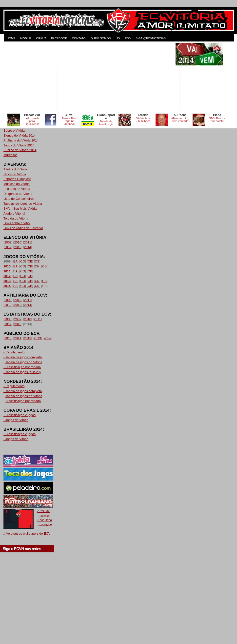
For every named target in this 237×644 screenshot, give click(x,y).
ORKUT (41, 38)
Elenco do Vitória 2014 (20, 135)
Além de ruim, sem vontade (180, 120)
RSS (128, 38)
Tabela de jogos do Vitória (24, 362)
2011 (28, 242)
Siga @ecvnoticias (151, 38)
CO (23, 261)
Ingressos (10, 155)
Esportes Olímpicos (17, 179)
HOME (11, 38)
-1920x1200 (44, 525)
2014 (28, 247)
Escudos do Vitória (17, 189)
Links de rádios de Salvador (23, 228)
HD (118, 38)
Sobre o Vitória (14, 131)
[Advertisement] (89, 78)
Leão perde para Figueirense (32, 121)
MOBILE (26, 38)
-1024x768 (44, 511)
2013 (18, 247)
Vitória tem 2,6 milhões (143, 120)
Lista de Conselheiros (19, 199)
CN (37, 266)
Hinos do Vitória (15, 174)
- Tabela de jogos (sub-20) (22, 372)
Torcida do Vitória (16, 218)
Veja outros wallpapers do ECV (28, 533)
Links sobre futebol (17, 223)
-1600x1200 (44, 520)
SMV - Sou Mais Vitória (20, 209)
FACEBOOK (59, 38)
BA (15, 261)
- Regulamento (14, 352)
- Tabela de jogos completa (23, 357)
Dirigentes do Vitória (18, 194)
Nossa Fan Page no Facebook (69, 121)
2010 (18, 242)
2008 (8, 319)
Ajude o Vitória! (14, 213)
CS (37, 261)
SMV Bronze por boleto (217, 120)
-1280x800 (44, 516)
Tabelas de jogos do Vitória (23, 204)
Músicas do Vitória (17, 184)
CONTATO (79, 38)
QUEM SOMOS (101, 38)
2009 (8, 242)
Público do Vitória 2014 (20, 150)
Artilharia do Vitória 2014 (21, 140)
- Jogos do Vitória (16, 420)
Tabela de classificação (106, 123)
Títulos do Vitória (15, 169)
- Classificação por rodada (22, 367)
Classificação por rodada (23, 401)
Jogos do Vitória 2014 (19, 145)
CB (30, 261)
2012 (8, 247)
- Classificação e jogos (20, 415)
